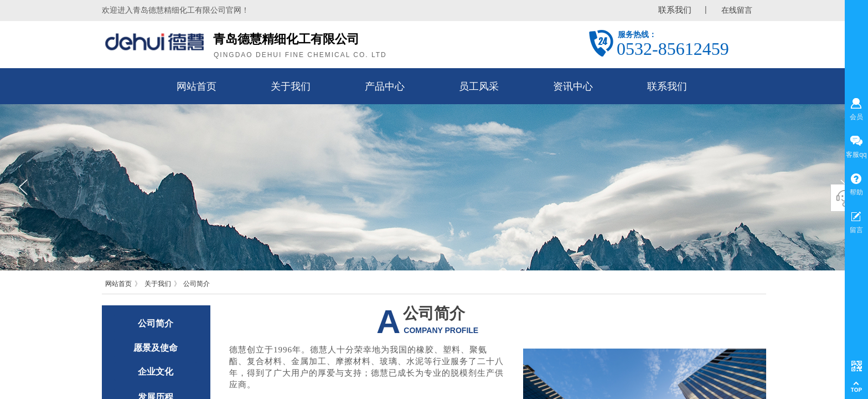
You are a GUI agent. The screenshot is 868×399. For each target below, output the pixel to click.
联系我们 (667, 86)
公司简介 (197, 284)
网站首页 (118, 284)
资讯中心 (573, 86)
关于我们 (158, 284)
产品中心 (385, 86)
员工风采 (479, 86)
